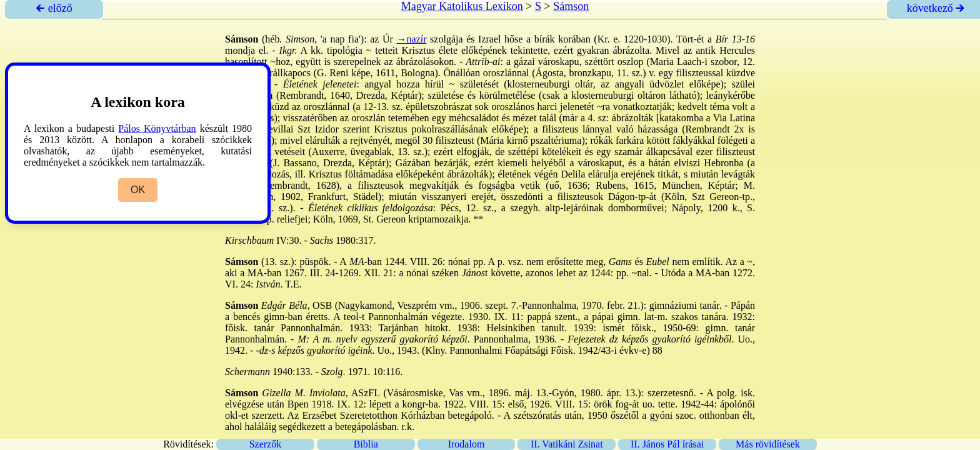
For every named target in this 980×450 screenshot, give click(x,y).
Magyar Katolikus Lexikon (462, 6)
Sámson (571, 6)
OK (138, 190)
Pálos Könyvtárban (157, 128)
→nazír (412, 39)
